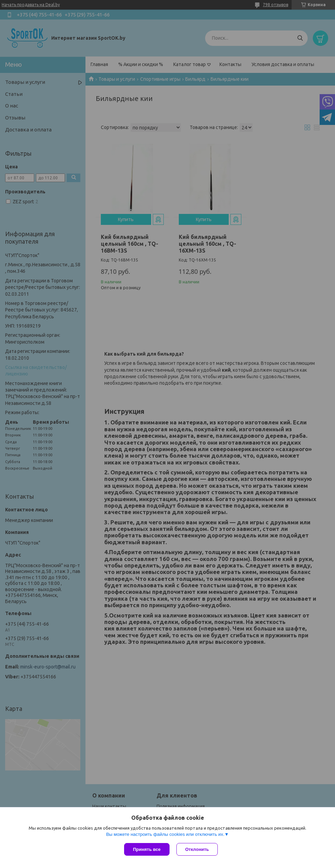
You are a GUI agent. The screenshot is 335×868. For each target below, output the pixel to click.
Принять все (147, 849)
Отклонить (197, 849)
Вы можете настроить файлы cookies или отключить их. (165, 834)
